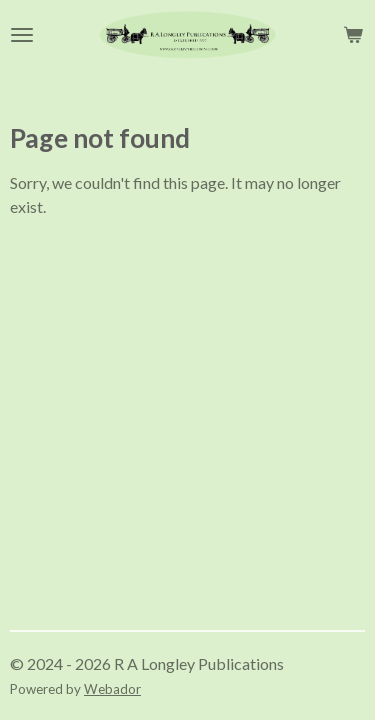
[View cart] (353, 35)
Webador (112, 689)
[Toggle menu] (22, 35)
